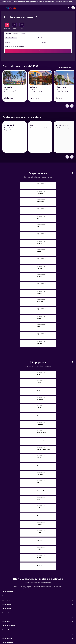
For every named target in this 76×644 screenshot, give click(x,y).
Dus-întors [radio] (8, 34)
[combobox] (27, 38)
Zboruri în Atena (7, 635)
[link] (66, 67)
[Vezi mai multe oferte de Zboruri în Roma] (73, 605)
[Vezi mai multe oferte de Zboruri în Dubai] (73, 609)
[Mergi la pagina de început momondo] (11, 8)
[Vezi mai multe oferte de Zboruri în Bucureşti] (73, 592)
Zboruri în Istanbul (7, 596)
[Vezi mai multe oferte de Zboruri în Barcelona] (73, 613)
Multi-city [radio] (23, 34)
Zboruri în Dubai (7, 609)
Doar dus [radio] (16, 34)
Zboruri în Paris (6, 601)
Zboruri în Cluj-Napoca (9, 626)
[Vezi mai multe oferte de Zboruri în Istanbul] (73, 596)
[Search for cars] (22, 25)
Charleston (61, 87)
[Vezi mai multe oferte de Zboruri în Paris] (73, 601)
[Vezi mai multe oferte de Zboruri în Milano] (73, 622)
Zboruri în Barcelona (8, 613)
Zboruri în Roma (7, 605)
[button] (73, 2)
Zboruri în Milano (7, 622)
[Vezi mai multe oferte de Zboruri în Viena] (73, 630)
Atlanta (33, 87)
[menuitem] (7, 26)
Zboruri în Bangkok (8, 643)
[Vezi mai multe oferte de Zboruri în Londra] (73, 618)
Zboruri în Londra (7, 618)
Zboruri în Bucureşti (8, 592)
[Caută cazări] (14, 25)
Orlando (8, 87)
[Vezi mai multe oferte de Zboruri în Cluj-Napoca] (73, 626)
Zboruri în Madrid (7, 639)
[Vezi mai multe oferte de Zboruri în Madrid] (73, 639)
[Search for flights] (7, 25)
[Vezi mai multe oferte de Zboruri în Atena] (73, 635)
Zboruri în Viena (7, 630)
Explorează (9, 126)
